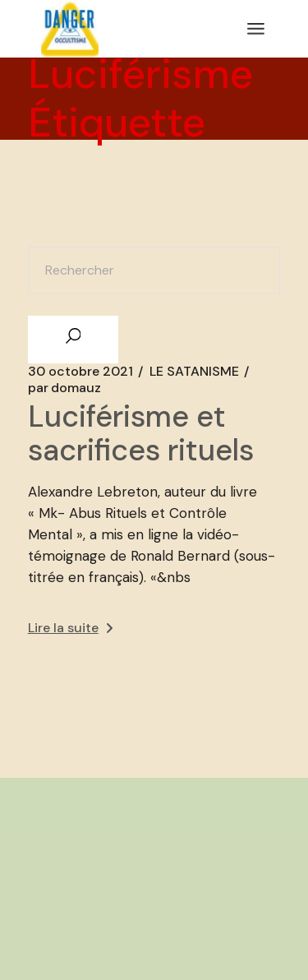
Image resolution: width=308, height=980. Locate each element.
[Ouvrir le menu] (256, 29)
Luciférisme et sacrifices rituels (141, 433)
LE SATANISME (194, 372)
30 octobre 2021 (80, 372)
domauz (64, 388)
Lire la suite (70, 628)
